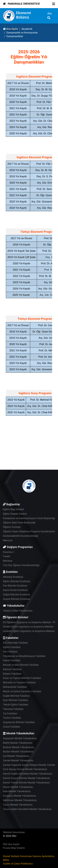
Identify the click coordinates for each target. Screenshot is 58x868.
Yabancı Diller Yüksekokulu (18, 611)
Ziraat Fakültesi (11, 727)
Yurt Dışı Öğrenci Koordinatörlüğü (21, 565)
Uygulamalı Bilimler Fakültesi (19, 722)
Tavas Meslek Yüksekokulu (18, 805)
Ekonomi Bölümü (24, 15)
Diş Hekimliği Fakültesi (15, 643)
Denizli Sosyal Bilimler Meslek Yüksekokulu (27, 778)
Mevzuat (8, 540)
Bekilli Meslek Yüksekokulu (18, 743)
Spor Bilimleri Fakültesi (15, 700)
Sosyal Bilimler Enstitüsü (16, 599)
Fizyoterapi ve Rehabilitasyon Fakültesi (24, 656)
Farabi (6, 556)
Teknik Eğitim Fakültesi (16, 705)
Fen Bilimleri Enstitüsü (15, 586)
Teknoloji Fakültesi (13, 709)
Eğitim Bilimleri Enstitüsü (17, 581)
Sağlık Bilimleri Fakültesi (16, 696)
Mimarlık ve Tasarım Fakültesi (19, 683)
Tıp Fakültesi (10, 714)
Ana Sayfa (12, 29)
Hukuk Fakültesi (12, 660)
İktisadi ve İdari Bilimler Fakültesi (21, 665)
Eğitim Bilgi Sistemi (14, 509)
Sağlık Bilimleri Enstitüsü (16, 595)
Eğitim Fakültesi (12, 647)
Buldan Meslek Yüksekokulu (18, 752)
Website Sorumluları (14, 832)
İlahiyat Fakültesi (12, 669)
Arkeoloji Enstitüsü (13, 577)
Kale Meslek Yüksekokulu (17, 791)
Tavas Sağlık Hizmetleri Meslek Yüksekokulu (27, 809)
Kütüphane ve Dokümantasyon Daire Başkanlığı (29, 518)
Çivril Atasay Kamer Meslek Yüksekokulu (25, 769)
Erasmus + (9, 552)
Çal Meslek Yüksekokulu (16, 756)
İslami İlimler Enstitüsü (15, 590)
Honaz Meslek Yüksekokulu (18, 787)
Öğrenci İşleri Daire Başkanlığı (19, 523)
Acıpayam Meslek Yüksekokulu (20, 738)
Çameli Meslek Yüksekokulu (18, 760)
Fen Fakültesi (10, 652)
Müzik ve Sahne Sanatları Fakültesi (22, 691)
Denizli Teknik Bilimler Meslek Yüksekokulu (26, 783)
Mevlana (8, 561)
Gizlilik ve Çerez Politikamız (18, 864)
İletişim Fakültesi (12, 674)
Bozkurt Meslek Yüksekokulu (19, 747)
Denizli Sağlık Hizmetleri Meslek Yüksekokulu (28, 774)
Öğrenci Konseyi (12, 527)
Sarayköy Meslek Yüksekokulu (19, 796)
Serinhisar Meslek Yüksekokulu (20, 800)
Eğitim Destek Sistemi (15, 514)
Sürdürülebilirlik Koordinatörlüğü (21, 536)
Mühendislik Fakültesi (15, 687)
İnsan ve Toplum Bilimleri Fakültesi (22, 678)
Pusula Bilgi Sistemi (14, 848)
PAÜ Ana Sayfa (11, 844)
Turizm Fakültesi (12, 718)
